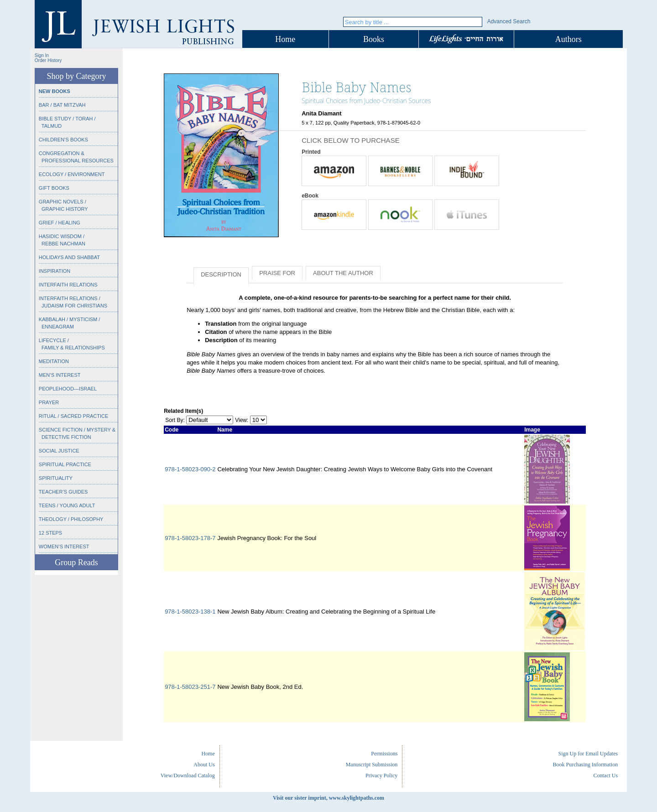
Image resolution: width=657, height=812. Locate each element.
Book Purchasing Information (585, 765)
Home (285, 39)
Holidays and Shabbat (69, 257)
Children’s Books (63, 140)
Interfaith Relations (68, 285)
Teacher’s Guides (63, 492)
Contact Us (605, 776)
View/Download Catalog (188, 776)
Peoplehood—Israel (68, 389)
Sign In (42, 55)
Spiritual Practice (65, 464)
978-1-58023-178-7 (190, 538)
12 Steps (50, 533)
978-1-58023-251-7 (190, 687)
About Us (204, 765)
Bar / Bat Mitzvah (62, 105)
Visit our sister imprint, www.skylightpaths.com (328, 798)
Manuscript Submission (372, 765)
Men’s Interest (60, 375)
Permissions (384, 754)
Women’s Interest (64, 547)
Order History (48, 60)
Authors (568, 39)
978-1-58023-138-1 (190, 612)
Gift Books (54, 188)
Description (221, 274)
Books (374, 39)
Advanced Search (509, 21)
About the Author (343, 273)
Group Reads (76, 562)
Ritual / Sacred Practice (73, 416)
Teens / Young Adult (67, 505)
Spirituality (56, 478)
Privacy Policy (381, 776)
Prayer (49, 402)
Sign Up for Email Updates (588, 754)
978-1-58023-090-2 (190, 469)
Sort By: (175, 420)
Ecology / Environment (72, 174)
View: (242, 420)
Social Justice (59, 451)
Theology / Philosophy (71, 519)
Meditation (54, 361)
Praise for (277, 273)
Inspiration (55, 271)
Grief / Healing (60, 223)
